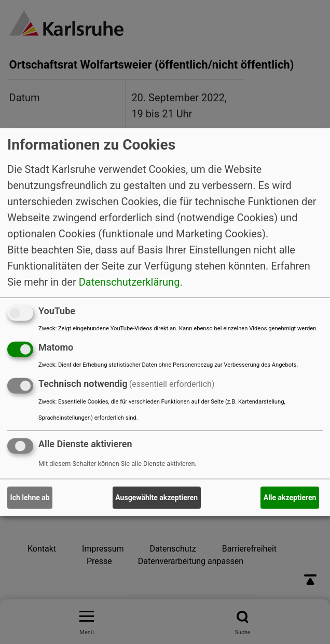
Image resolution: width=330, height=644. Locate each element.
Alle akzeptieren (290, 498)
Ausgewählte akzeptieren (156, 498)
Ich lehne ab (30, 498)
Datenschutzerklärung (129, 282)
